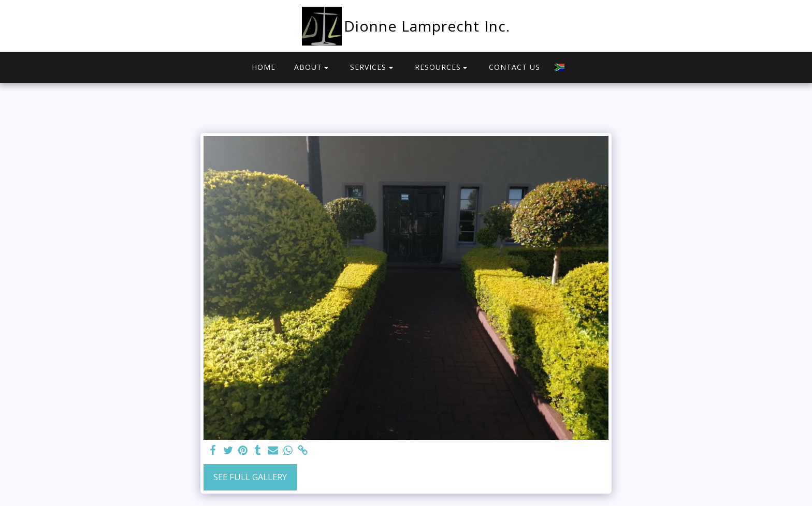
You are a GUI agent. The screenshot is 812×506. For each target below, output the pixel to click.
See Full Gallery (250, 477)
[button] (313, 68)
